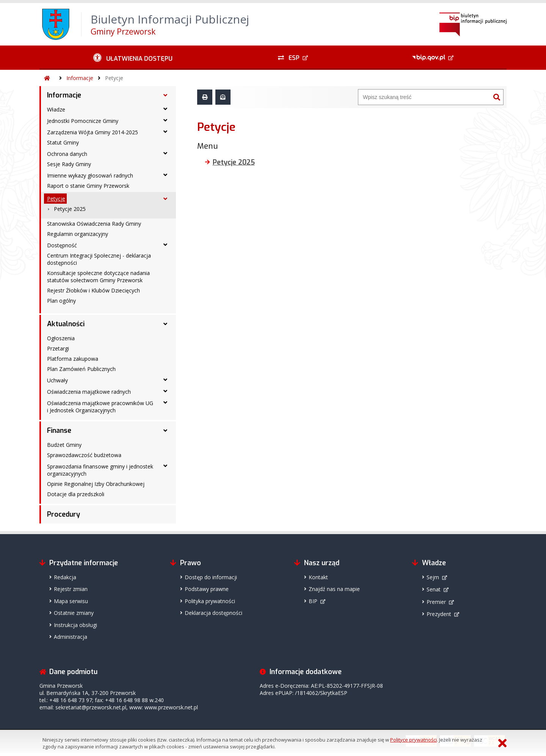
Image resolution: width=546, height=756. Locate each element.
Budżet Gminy (64, 445)
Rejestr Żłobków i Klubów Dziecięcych (93, 290)
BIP (313, 601)
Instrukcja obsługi (75, 625)
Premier (436, 602)
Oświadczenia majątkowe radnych (89, 392)
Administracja (71, 637)
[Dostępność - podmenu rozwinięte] (165, 245)
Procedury (64, 514)
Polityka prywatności (210, 601)
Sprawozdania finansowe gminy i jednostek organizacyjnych (100, 470)
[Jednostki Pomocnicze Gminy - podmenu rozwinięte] (165, 120)
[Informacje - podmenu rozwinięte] (165, 95)
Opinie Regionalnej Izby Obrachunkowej (96, 484)
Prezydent (439, 614)
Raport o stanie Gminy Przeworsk (88, 186)
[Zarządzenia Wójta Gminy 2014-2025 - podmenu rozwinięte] (165, 132)
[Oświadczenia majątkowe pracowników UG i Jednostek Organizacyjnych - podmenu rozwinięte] (165, 402)
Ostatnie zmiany (74, 613)
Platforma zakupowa (73, 359)
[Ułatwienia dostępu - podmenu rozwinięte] (133, 58)
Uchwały (57, 380)
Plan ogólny (61, 301)
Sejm (433, 577)
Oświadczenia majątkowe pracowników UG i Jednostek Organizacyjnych (100, 407)
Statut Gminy (63, 142)
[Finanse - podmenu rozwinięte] (165, 431)
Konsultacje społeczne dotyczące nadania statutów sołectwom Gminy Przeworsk (98, 277)
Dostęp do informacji (211, 577)
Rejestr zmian (71, 589)
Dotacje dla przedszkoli (76, 494)
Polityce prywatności (413, 740)
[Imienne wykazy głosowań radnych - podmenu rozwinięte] (165, 175)
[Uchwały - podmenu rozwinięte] (165, 380)
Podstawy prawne (207, 589)
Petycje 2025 (70, 209)
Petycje (114, 78)
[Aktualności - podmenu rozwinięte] (165, 324)
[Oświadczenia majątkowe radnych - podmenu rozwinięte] (165, 391)
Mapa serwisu (71, 601)
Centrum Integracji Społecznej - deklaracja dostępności (99, 259)
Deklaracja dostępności (213, 613)
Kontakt (318, 577)
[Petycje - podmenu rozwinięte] (165, 199)
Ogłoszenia (61, 338)
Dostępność (62, 245)
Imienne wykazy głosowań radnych (90, 175)
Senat (434, 589)
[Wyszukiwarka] (424, 97)
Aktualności (66, 324)
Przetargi (58, 348)
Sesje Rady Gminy (69, 164)
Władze (56, 109)
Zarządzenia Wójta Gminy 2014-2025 (93, 132)
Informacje (80, 78)
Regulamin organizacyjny (78, 234)
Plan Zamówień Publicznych (81, 369)
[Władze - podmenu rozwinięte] (165, 109)
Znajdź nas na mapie (334, 589)
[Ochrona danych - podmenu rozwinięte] (165, 153)
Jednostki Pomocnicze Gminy (83, 121)
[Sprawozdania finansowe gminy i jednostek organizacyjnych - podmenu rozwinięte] (165, 466)
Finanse (59, 431)
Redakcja (65, 577)
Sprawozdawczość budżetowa (84, 455)
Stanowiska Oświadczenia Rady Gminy (94, 224)
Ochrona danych (67, 154)
